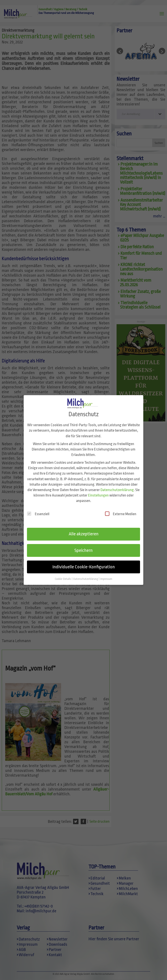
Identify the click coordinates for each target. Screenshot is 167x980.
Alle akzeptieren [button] (84, 531)
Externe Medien (121, 511)
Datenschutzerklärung (117, 487)
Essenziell (38, 511)
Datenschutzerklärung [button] (86, 576)
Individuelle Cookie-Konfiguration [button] (84, 564)
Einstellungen (98, 493)
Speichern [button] (83, 548)
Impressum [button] (106, 576)
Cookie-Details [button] (63, 576)
